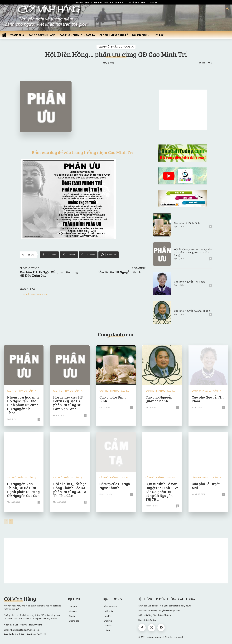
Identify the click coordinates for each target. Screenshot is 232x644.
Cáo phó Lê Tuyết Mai (206, 486)
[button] (227, 8)
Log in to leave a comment (35, 294)
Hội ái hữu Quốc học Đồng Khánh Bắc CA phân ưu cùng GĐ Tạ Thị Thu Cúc (70, 490)
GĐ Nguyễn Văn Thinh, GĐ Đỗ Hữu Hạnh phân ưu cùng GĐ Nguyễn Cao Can (23, 490)
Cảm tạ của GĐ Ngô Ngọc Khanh (115, 486)
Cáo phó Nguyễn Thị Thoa (189, 282)
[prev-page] (6, 521)
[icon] (4, 35)
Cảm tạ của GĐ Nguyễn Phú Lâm (121, 272)
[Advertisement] (183, 110)
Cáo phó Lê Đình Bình (187, 223)
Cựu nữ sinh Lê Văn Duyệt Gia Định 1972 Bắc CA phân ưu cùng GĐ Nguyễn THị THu (162, 492)
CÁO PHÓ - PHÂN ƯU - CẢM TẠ (116, 47)
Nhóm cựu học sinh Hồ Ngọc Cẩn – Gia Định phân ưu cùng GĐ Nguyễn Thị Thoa (23, 405)
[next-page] (11, 521)
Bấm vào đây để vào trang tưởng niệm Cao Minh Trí (83, 152)
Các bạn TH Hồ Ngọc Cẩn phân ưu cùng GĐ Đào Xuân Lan (49, 274)
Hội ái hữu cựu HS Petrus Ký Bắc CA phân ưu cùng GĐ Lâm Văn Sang (193, 252)
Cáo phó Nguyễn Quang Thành (192, 311)
